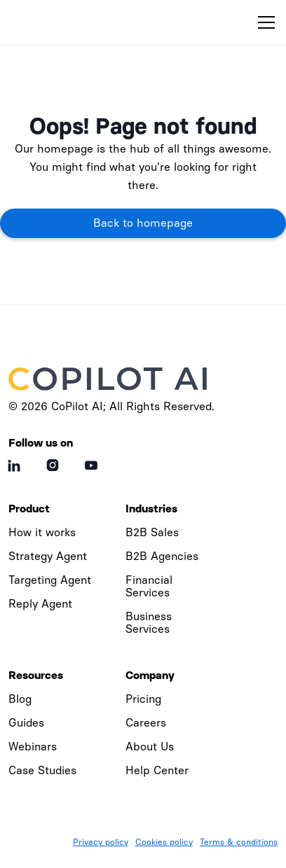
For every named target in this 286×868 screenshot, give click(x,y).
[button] (264, 22)
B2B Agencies (162, 556)
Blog (20, 699)
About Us (150, 747)
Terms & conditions (239, 842)
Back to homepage (143, 223)
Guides (26, 723)
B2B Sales (152, 532)
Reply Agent (40, 604)
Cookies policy (164, 842)
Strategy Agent (48, 556)
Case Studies (42, 770)
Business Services (149, 623)
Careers (146, 723)
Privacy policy (101, 842)
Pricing (143, 699)
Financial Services (149, 586)
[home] (75, 22)
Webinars (33, 747)
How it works (42, 532)
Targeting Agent (50, 580)
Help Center (157, 770)
